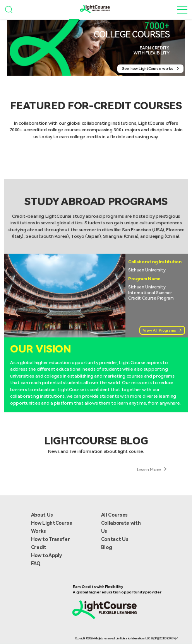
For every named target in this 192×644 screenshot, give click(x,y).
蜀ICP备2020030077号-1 (165, 639)
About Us (42, 515)
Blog (107, 547)
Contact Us (115, 539)
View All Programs (162, 330)
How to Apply (46, 555)
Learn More (152, 470)
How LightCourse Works (52, 527)
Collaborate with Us (121, 527)
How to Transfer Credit (51, 543)
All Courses (114, 515)
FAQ (36, 563)
